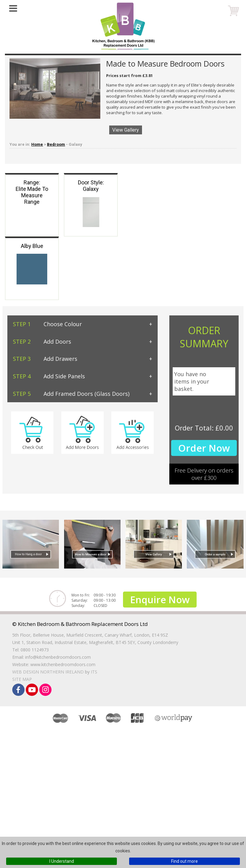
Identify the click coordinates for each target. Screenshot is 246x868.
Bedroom (56, 144)
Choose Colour (47, 324)
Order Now (204, 448)
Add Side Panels (49, 376)
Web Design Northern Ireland (48, 672)
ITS (94, 672)
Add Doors (42, 341)
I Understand (62, 861)
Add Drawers (45, 359)
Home (37, 144)
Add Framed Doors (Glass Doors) (71, 394)
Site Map (22, 679)
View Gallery (126, 130)
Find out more (184, 861)
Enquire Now (160, 600)
